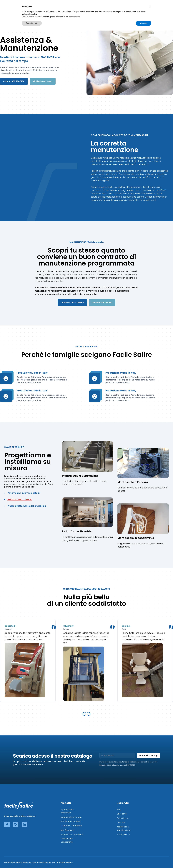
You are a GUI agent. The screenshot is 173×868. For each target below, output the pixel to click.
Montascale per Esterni (72, 834)
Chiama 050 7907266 (14, 81)
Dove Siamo (123, 818)
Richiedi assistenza (43, 81)
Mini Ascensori (67, 830)
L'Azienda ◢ (163, 8)
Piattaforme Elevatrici (77, 531)
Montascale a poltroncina (80, 476)
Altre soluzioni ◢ (123, 8)
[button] (150, 844)
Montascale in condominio (136, 538)
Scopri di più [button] (32, 861)
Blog (119, 809)
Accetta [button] (144, 861)
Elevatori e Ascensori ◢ (101, 8)
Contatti (121, 822)
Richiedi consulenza (102, 303)
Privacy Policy (123, 834)
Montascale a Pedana (133, 482)
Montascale (51, 8)
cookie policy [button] (31, 852)
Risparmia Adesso (144, 8)
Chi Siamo (122, 814)
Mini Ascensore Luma (71, 821)
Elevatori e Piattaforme (71, 826)
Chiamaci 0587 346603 (72, 303)
